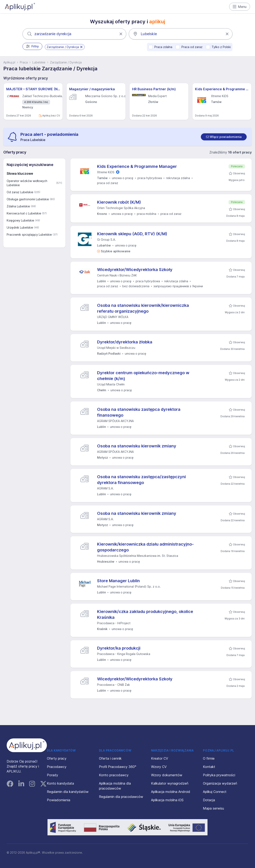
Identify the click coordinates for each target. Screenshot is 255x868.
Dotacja (209, 800)
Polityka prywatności (219, 775)
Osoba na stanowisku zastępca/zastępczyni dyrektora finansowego (141, 480)
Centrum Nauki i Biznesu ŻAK (117, 275)
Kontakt (209, 767)
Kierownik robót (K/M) (119, 202)
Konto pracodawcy (114, 775)
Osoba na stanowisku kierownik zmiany (137, 446)
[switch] (224, 137)
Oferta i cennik (110, 758)
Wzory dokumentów (167, 775)
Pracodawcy (57, 767)
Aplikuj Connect (215, 792)
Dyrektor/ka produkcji (119, 648)
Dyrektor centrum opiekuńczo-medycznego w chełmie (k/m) (143, 376)
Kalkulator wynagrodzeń (170, 783)
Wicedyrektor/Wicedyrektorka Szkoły (135, 270)
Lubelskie (39, 62)
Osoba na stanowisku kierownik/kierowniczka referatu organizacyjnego (143, 308)
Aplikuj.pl (9, 62)
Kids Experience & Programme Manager (222, 89)
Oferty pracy (57, 758)
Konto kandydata (60, 783)
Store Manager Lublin (118, 581)
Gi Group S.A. (106, 240)
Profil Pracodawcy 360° (118, 767)
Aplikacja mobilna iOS (167, 800)
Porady (52, 775)
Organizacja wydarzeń (220, 783)
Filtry (32, 46)
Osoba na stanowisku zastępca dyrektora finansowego (139, 412)
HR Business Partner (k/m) (154, 89)
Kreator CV (160, 758)
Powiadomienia (59, 800)
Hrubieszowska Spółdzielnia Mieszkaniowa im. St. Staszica (138, 556)
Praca (24, 62)
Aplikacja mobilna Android (171, 792)
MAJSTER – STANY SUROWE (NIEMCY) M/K (33, 89)
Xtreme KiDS (106, 172)
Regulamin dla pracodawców (121, 797)
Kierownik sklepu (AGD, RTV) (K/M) (132, 234)
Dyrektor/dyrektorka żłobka (125, 342)
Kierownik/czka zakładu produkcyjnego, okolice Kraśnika (145, 614)
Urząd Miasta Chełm (111, 384)
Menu (240, 7)
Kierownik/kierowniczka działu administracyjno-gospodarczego (145, 547)
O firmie (209, 758)
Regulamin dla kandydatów (68, 792)
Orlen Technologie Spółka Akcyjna (121, 208)
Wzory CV (159, 767)
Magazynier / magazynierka (92, 89)
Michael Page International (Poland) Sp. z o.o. (129, 586)
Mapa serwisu (213, 808)
